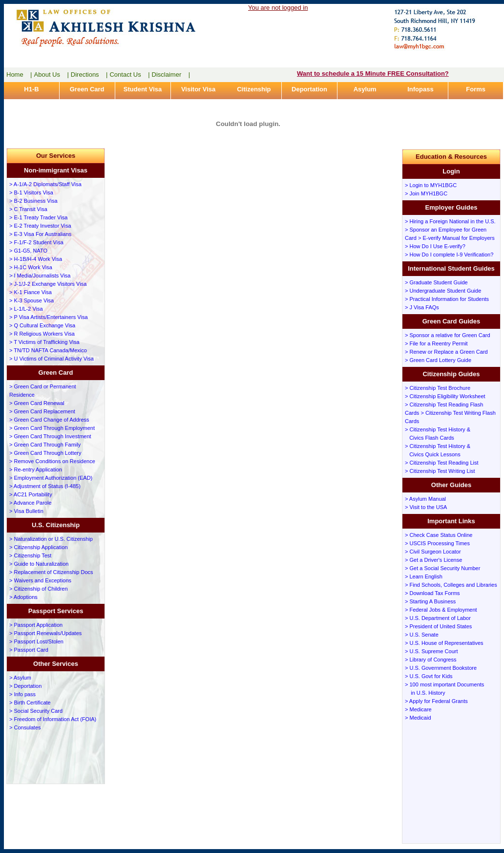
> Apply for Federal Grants (436, 701)
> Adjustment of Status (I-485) (45, 486)
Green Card (87, 89)
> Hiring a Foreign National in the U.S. (450, 221)
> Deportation (25, 686)
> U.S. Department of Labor (438, 618)
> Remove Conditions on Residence (52, 461)
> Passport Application (36, 625)
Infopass (420, 89)
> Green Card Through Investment (50, 436)
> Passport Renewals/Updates (45, 633)
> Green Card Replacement (42, 411)
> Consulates (25, 727)
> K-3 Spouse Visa (31, 300)
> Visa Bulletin (26, 511)
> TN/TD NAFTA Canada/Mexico (48, 350)
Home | (19, 75)
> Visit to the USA (426, 507)
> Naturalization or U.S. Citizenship (51, 539)
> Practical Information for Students (447, 299)
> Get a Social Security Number (442, 568)
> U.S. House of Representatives (444, 643)
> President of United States (438, 626)
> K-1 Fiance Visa (31, 292)
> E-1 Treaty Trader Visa (38, 217)
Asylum (365, 89)
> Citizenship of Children (39, 589)
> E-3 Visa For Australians (40, 234)
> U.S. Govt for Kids (429, 676)
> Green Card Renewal (37, 403)
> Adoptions (23, 597)
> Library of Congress (430, 660)
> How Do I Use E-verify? (435, 246)
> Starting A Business (430, 601)
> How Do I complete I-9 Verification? (449, 255)
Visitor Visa (198, 89)
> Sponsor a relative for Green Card (448, 335)
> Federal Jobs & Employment (441, 610)
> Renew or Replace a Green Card (446, 352)
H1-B (31, 89)
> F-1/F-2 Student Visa (36, 242)
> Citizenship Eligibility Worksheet (445, 396)
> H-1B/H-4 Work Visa (36, 259)
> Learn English (424, 576)
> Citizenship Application (39, 547)
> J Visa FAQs (422, 307)
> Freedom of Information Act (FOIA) (53, 719)
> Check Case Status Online (439, 535)
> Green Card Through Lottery (45, 453)
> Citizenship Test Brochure (438, 388)
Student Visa (143, 89)
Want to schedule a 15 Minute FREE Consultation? (373, 74)
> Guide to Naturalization (39, 564)
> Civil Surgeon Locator (433, 552)
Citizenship (254, 89)
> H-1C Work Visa (31, 267)
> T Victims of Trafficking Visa (44, 342)
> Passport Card (29, 650)
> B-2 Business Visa (33, 201)
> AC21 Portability (31, 494)
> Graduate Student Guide (436, 282)
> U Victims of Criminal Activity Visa (52, 359)
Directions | (89, 75)
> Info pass (22, 694)
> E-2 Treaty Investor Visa (40, 226)
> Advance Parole (31, 503)
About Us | (52, 75)
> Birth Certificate (30, 703)
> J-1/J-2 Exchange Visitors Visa (48, 284)
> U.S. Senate (422, 635)
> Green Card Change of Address (49, 420)
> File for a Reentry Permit (436, 343)
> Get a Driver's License (433, 560)
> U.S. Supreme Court (431, 651)
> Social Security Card (36, 711)
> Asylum (20, 678)
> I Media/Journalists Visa (40, 276)
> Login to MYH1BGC (431, 185)
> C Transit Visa (28, 209)
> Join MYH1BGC (426, 193)
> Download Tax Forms (432, 593)
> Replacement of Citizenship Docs (51, 572)
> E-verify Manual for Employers (456, 238)
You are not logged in (278, 8)
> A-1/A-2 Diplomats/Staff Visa (45, 184)
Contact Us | (129, 75)
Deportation (309, 89)
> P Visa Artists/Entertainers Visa (49, 317)
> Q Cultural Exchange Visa (42, 325)
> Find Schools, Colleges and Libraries (451, 585)
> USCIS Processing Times (437, 543)
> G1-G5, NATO (28, 251)
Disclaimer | (171, 75)
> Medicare (418, 709)
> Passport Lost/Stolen (36, 641)
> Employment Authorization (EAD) (51, 478)
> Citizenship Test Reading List (442, 463)
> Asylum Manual (425, 499)
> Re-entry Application (36, 469)
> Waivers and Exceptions (40, 580)
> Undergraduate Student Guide (443, 291)
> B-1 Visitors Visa (31, 192)
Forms (476, 89)
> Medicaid (418, 718)
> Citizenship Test (30, 555)
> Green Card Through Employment (52, 428)
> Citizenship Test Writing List (440, 471)
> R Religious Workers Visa (42, 334)
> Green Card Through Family (45, 445)
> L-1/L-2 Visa (26, 309)
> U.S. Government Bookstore (441, 668)
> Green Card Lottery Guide (438, 360)
